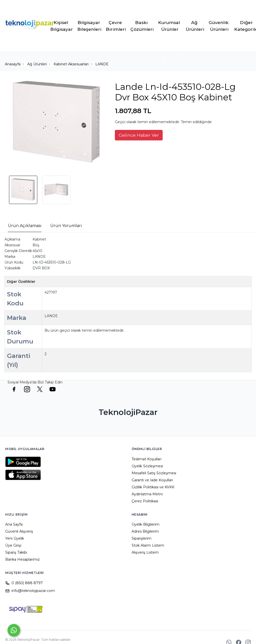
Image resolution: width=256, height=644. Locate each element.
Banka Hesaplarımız (23, 559)
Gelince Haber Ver (139, 135)
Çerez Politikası (145, 501)
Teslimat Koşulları (147, 459)
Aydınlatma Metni (147, 494)
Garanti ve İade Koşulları (152, 480)
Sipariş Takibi (16, 552)
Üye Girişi (13, 545)
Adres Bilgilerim (145, 531)
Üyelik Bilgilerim (146, 524)
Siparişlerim (142, 538)
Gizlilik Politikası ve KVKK (153, 487)
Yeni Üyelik (15, 538)
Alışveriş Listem (145, 552)
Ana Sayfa (14, 524)
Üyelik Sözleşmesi (147, 466)
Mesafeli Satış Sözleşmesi (154, 473)
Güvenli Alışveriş (19, 531)
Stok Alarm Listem (148, 545)
